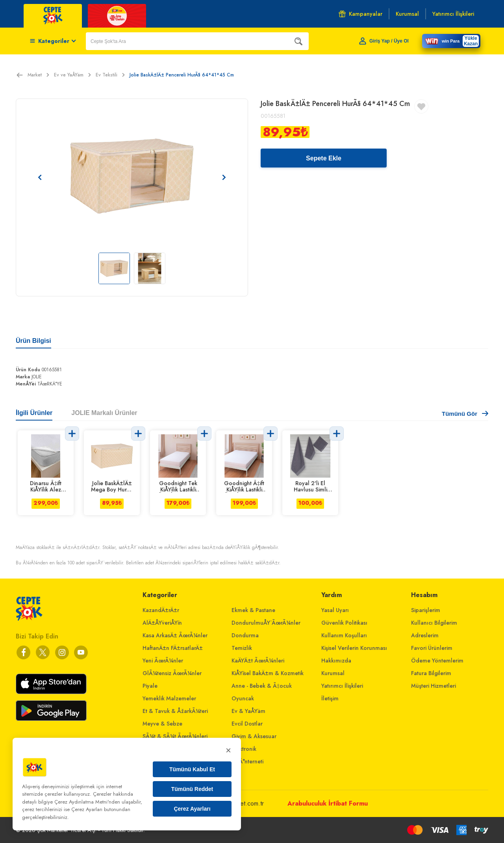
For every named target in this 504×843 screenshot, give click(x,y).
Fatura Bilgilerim (431, 673)
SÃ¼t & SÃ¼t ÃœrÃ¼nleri (175, 736)
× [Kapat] (228, 750)
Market (38, 75)
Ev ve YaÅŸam (72, 75)
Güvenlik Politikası (344, 623)
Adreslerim (425, 635)
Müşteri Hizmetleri (434, 686)
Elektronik (244, 749)
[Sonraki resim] (224, 177)
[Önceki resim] (40, 177)
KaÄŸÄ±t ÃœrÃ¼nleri (258, 661)
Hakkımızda (336, 661)
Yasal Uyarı (335, 610)
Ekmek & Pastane (253, 610)
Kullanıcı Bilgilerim (434, 623)
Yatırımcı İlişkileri (342, 686)
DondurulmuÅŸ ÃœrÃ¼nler (266, 623)
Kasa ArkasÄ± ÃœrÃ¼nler (175, 635)
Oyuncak (243, 698)
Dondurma (245, 635)
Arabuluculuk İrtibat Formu (328, 803)
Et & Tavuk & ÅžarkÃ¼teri (175, 711)
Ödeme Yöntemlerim (437, 661)
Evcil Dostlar (247, 724)
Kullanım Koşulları (344, 635)
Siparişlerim (426, 610)
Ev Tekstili (110, 75)
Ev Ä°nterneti (247, 761)
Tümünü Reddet (192, 789)
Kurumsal (333, 673)
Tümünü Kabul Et (192, 769)
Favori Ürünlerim (432, 648)
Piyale (150, 686)
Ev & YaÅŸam (248, 711)
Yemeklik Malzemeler (169, 698)
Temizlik (242, 648)
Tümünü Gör (465, 414)
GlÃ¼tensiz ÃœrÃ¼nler (172, 673)
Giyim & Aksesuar (254, 736)
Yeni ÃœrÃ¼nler (163, 661)
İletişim (330, 698)
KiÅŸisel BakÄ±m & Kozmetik (268, 673)
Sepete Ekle (324, 158)
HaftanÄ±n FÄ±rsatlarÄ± (173, 648)
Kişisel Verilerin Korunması (354, 648)
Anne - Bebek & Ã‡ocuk (262, 686)
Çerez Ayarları (192, 809)
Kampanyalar (360, 14)
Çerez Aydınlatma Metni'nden (87, 802)
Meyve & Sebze (162, 724)
